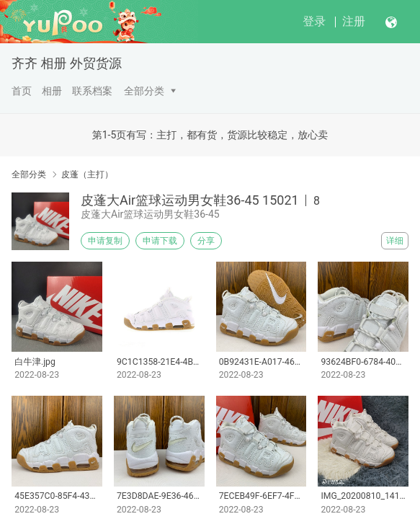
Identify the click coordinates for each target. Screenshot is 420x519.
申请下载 (160, 241)
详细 (395, 241)
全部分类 (144, 91)
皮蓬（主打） (87, 174)
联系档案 (92, 91)
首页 (22, 91)
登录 (314, 21)
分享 (206, 241)
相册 (52, 91)
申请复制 (105, 241)
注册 (354, 21)
